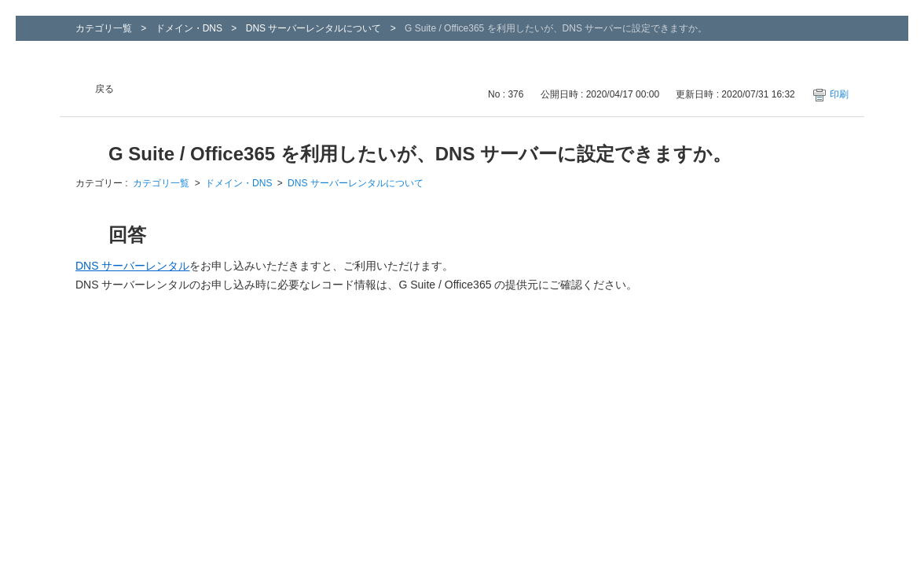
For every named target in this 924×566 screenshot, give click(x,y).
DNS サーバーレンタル (132, 266)
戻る (104, 89)
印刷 (839, 94)
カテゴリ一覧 (104, 28)
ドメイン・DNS (189, 28)
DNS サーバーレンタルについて (314, 28)
